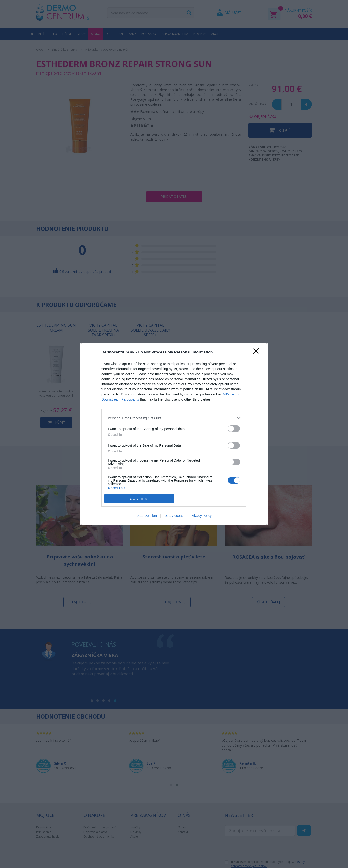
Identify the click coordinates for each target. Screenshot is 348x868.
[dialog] (174, 434)
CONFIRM (139, 499)
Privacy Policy (201, 516)
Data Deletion (147, 516)
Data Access (174, 516)
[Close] (258, 353)
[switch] (234, 429)
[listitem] (174, 418)
